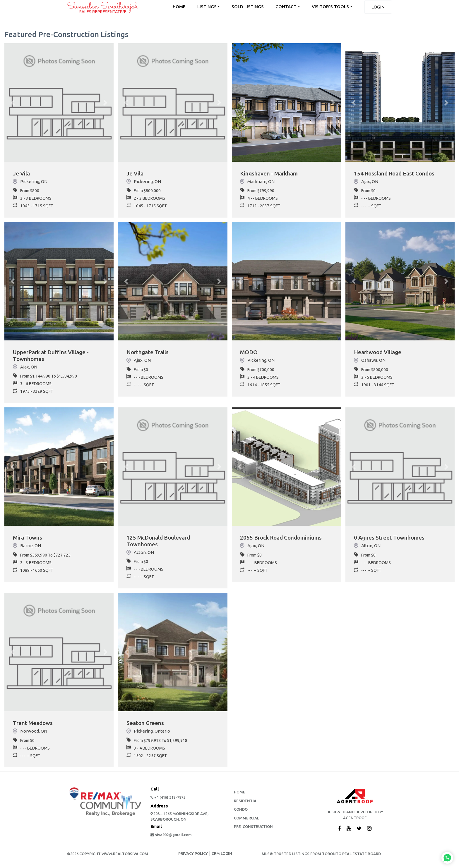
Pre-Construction (253, 829)
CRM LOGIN (222, 856)
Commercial (246, 820)
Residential (246, 803)
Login (378, 7)
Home (240, 795)
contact (286, 7)
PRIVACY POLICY (193, 856)
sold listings (248, 7)
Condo (241, 812)
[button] (13, 103)
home (179, 7)
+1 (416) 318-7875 (168, 800)
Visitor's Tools (330, 7)
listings (207, 7)
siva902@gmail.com (171, 837)
